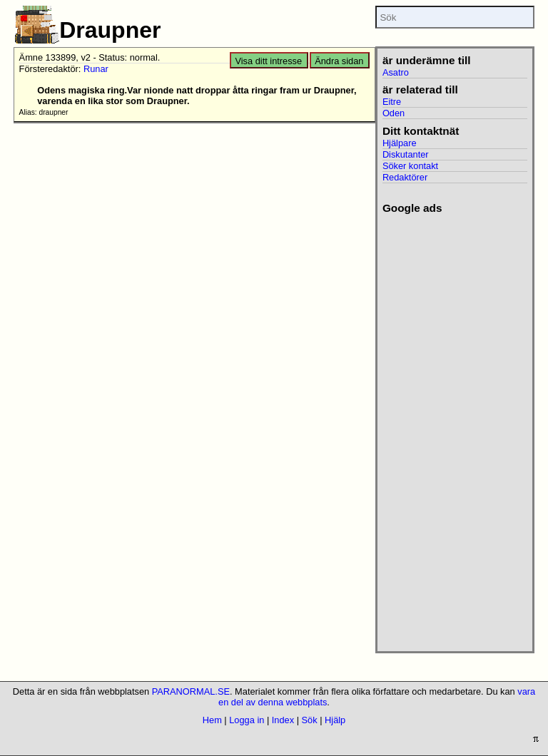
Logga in (247, 720)
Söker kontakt (410, 166)
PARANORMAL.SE (191, 691)
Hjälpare (400, 143)
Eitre (392, 102)
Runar (96, 69)
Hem (212, 720)
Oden (394, 113)
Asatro (396, 72)
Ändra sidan (339, 61)
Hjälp (335, 720)
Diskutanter (406, 154)
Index (283, 720)
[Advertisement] (449, 429)
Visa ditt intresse (268, 61)
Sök (310, 720)
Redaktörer (405, 177)
